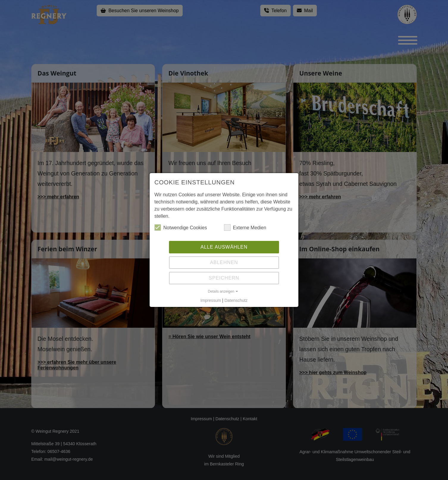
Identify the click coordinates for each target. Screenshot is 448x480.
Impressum (211, 300)
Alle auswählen (224, 247)
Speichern (224, 278)
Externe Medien (245, 228)
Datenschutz (236, 300)
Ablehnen (224, 262)
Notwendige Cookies (181, 228)
